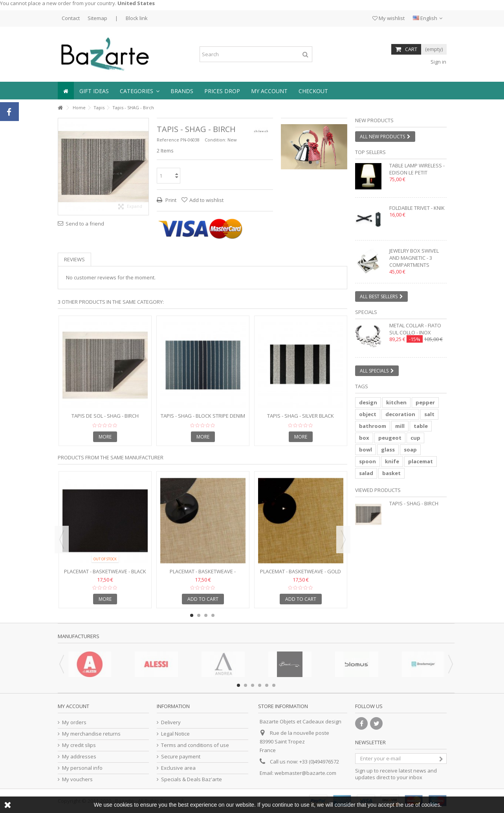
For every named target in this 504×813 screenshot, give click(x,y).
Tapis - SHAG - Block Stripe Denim (203, 416)
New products (374, 120)
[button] (140, 91)
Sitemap (97, 18)
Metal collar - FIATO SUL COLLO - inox (415, 329)
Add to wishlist (206, 200)
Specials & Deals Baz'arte (192, 779)
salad (366, 473)
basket (391, 473)
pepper (425, 402)
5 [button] (267, 685)
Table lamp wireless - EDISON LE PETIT (417, 169)
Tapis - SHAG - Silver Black (301, 416)
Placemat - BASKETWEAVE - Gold (301, 571)
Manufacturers (79, 636)
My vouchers (77, 779)
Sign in (438, 62)
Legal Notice (175, 734)
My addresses (79, 757)
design (368, 402)
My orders (74, 722)
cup (415, 438)
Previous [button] (62, 540)
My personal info (82, 768)
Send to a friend (85, 224)
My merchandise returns (91, 734)
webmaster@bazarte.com (305, 773)
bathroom (373, 426)
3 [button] (206, 615)
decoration (400, 414)
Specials (366, 312)
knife (392, 461)
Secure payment (181, 757)
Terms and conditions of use (195, 745)
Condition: (215, 140)
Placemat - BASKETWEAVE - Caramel (203, 575)
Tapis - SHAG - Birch (414, 503)
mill (400, 426)
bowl (366, 450)
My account (73, 706)
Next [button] (343, 540)
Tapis (99, 107)
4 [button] (213, 615)
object (368, 414)
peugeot (390, 438)
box (364, 438)
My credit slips (79, 745)
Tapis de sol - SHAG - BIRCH (105, 416)
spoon (367, 461)
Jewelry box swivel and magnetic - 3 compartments (414, 258)
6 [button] (274, 685)
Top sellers (370, 152)
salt (429, 414)
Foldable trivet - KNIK (417, 208)
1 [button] (310, 162)
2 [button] (317, 162)
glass (388, 450)
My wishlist (389, 18)
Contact (71, 18)
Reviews (74, 259)
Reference (168, 140)
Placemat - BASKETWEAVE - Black (105, 571)
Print (170, 200)
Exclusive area (178, 768)
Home (79, 107)
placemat (421, 461)
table (421, 426)
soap (410, 450)
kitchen (396, 402)
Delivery (171, 722)
